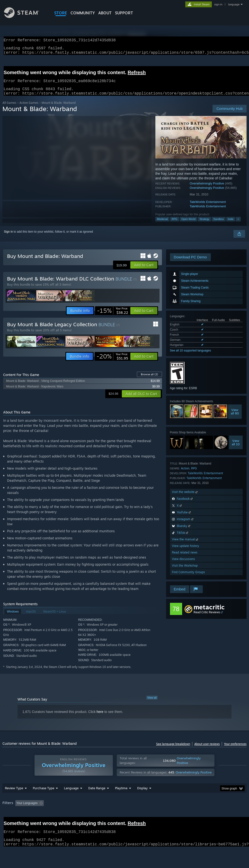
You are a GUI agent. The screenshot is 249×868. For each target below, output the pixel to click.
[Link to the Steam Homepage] (25, 17)
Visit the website (185, 498)
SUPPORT (124, 13)
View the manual (185, 545)
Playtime (121, 801)
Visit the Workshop (185, 571)
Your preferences (235, 750)
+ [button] (238, 225)
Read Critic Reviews (207, 618)
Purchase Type (44, 801)
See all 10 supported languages (191, 356)
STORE (61, 13)
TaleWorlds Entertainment (208, 208)
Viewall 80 (235, 417)
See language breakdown (173, 750)
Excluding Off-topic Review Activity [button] (76, 816)
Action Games (29, 109)
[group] (124, 819)
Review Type (14, 801)
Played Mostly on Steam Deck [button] (149, 816)
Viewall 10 (236, 448)
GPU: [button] (231, 816)
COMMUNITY (83, 13)
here (100, 718)
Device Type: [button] (12, 822)
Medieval (162, 225)
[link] (113, 316)
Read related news (185, 558)
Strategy (204, 225)
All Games (9, 109)
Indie (231, 225)
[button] (144, 271)
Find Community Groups (188, 578)
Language (71, 801)
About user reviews (207, 750)
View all (152, 703)
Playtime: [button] (114, 816)
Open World (189, 225)
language (234, 4)
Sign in (8, 237)
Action (185, 474)
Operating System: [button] (189, 816)
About (105, 13)
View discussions (183, 565)
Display (142, 801)
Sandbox (218, 225)
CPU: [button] (214, 816)
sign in (218, 4)
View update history (186, 552)
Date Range (97, 801)
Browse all (149, 380)
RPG (175, 225)
